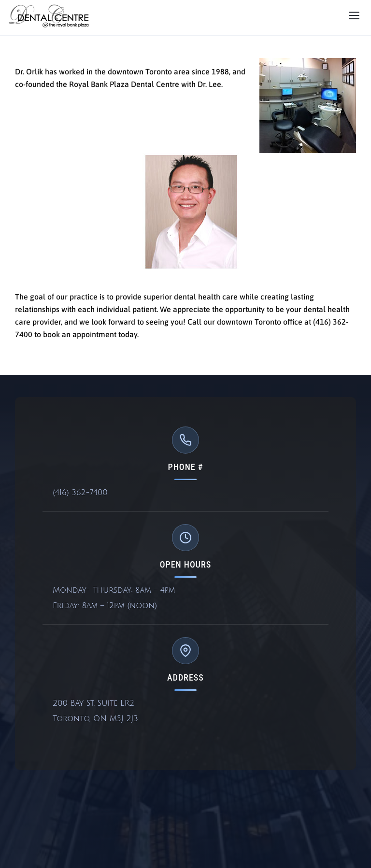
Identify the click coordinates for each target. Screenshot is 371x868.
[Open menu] (354, 16)
